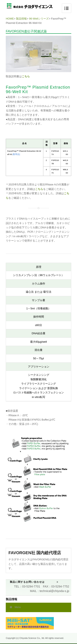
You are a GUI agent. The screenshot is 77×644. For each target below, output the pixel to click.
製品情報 (21, 19)
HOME (10, 19)
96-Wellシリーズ (39, 19)
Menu (15, 607)
